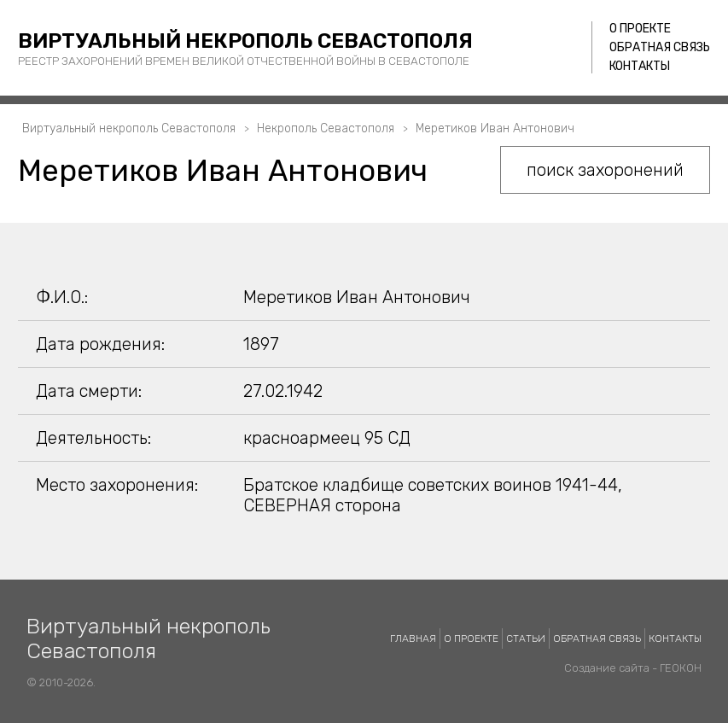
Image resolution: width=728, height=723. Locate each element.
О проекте (640, 29)
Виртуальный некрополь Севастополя (245, 41)
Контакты (640, 66)
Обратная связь (660, 47)
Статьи (526, 638)
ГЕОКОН (681, 668)
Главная (413, 638)
